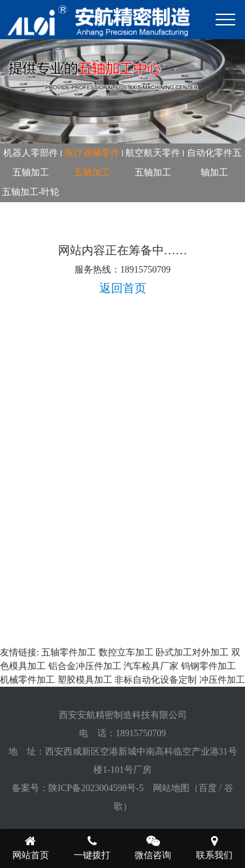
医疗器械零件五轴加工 (92, 163)
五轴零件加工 (69, 652)
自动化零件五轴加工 (214, 163)
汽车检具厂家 (151, 666)
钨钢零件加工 (208, 666)
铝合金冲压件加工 (85, 666)
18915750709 (141, 733)
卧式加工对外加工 (192, 652)
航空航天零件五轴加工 (153, 163)
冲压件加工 (222, 680)
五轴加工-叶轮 (31, 192)
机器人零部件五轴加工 (31, 163)
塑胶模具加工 (85, 680)
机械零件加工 (27, 680)
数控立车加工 (126, 652)
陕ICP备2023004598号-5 (96, 788)
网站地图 (171, 788)
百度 (208, 788)
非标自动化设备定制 (155, 680)
